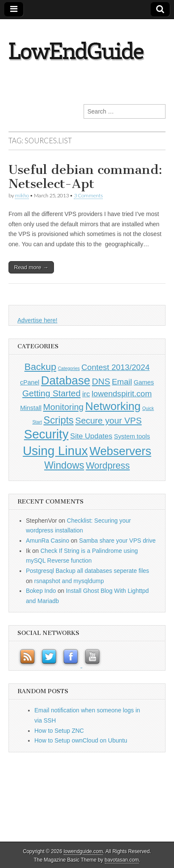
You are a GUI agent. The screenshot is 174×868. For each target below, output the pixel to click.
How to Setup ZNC (59, 731)
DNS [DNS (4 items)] (101, 381)
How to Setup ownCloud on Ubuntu (81, 740)
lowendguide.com (83, 851)
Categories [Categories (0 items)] (69, 368)
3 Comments (88, 195)
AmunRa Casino (48, 541)
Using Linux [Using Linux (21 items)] (55, 451)
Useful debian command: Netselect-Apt (85, 177)
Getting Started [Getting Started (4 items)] (52, 393)
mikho (22, 195)
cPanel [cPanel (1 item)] (29, 382)
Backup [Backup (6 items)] (40, 367)
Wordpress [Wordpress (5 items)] (108, 466)
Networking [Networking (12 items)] (113, 406)
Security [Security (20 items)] (46, 434)
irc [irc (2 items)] (86, 394)
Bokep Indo (41, 591)
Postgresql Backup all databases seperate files (87, 571)
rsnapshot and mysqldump (69, 581)
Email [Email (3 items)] (122, 382)
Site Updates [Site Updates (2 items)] (91, 436)
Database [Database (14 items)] (66, 380)
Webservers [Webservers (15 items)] (121, 451)
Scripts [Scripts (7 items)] (59, 420)
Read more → (31, 267)
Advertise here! (37, 320)
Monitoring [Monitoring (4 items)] (63, 407)
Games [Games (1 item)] (144, 382)
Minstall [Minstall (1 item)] (31, 408)
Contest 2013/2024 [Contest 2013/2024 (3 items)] (116, 367)
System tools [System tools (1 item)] (132, 436)
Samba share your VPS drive (117, 541)
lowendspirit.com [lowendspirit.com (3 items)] (122, 394)
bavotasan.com (122, 860)
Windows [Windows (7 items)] (64, 465)
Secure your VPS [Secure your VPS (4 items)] (108, 421)
